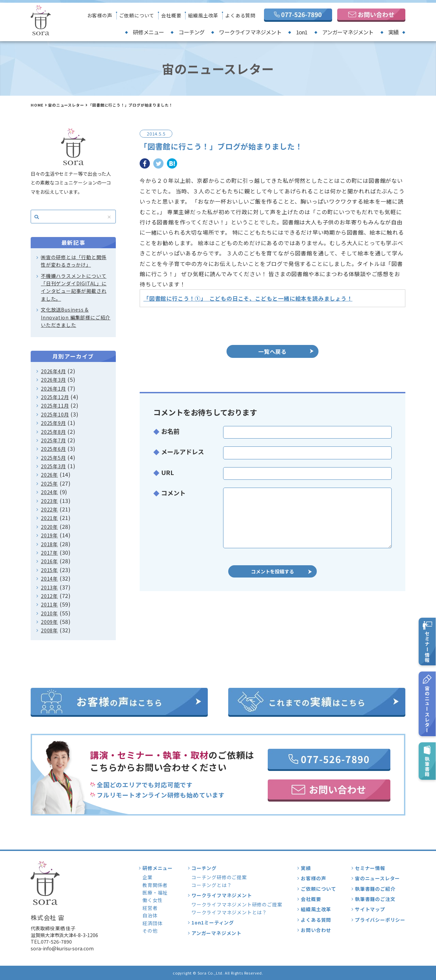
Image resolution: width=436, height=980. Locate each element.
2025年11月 (55, 406)
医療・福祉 (155, 892)
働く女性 (152, 900)
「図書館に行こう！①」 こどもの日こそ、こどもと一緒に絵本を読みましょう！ (248, 298)
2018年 (49, 544)
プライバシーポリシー (380, 920)
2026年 (49, 475)
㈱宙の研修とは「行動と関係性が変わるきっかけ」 (74, 261)
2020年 (49, 527)
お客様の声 (100, 15)
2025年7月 (53, 440)
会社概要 (171, 15)
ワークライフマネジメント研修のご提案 (237, 904)
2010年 (49, 613)
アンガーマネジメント (348, 32)
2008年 (49, 630)
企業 (147, 877)
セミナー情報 (370, 868)
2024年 (49, 492)
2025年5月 (53, 458)
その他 (150, 931)
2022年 (49, 509)
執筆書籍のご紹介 (375, 889)
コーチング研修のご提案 (219, 877)
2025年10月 (55, 414)
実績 (393, 32)
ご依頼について (137, 15)
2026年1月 (53, 389)
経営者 (150, 908)
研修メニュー (148, 32)
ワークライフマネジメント (250, 32)
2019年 (49, 535)
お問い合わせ (316, 930)
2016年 (49, 561)
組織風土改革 (203, 15)
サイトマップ (370, 909)
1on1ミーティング (213, 922)
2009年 (49, 622)
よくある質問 (240, 15)
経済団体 (152, 923)
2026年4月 (53, 371)
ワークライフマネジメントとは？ (229, 912)
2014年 (49, 579)
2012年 (49, 596)
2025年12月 (55, 397)
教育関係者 (155, 885)
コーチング (191, 32)
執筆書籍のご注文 (375, 899)
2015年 (49, 570)
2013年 (49, 587)
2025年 (49, 484)
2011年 (49, 604)
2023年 (49, 501)
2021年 (49, 518)
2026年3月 (53, 380)
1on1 (302, 32)
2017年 (49, 553)
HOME (37, 105)
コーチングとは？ (212, 885)
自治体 (150, 915)
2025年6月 (53, 449)
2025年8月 (53, 432)
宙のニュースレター (66, 105)
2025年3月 (53, 466)
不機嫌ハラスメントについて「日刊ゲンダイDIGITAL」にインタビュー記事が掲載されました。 (74, 287)
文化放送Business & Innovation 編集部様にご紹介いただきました (76, 317)
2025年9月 (53, 423)
